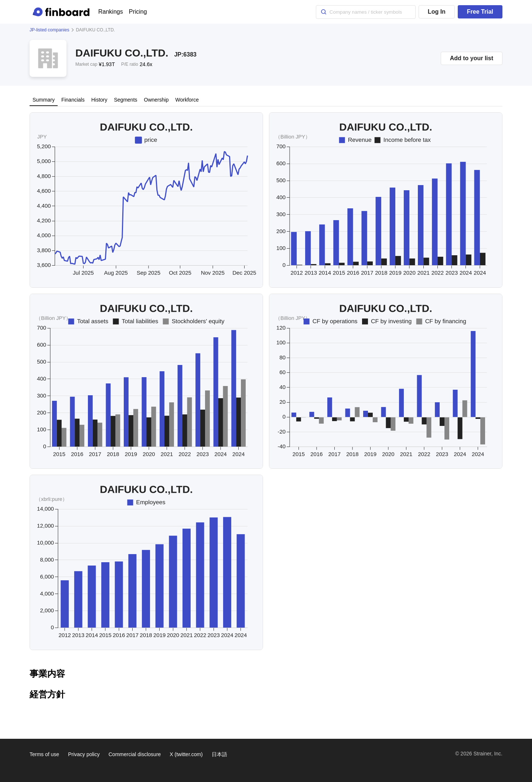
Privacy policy (84, 754)
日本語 (219, 754)
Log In (437, 12)
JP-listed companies (49, 30)
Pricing (138, 12)
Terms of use (44, 754)
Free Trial (480, 12)
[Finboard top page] (62, 12)
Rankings (111, 12)
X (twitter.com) (186, 754)
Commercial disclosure (135, 754)
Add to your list (472, 58)
